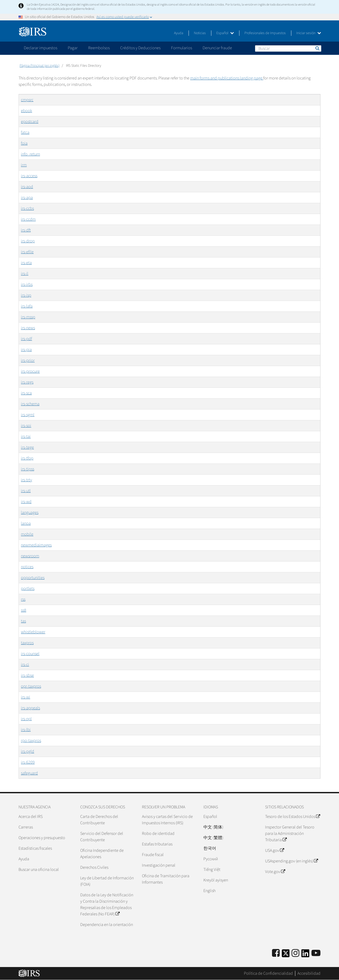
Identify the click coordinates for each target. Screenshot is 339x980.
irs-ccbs (27, 208)
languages (30, 513)
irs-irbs (27, 284)
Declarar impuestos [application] (41, 48)
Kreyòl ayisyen (216, 880)
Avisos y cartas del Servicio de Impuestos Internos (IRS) (167, 820)
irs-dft (26, 230)
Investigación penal (159, 865)
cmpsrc (27, 100)
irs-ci (25, 665)
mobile (27, 534)
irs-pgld (28, 751)
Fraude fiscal (153, 855)
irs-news (28, 328)
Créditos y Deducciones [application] (140, 48)
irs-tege (27, 447)
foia (24, 143)
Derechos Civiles (94, 867)
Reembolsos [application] (99, 48)
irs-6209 (28, 762)
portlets (28, 589)
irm (24, 165)
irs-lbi (26, 730)
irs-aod (27, 187)
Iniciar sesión (309, 33)
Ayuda (179, 33)
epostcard (30, 122)
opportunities (33, 578)
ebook (26, 111)
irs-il (25, 274)
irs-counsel (30, 654)
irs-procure (30, 371)
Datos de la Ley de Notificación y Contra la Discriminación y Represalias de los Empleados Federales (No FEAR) (107, 905)
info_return (30, 154)
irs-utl (26, 491)
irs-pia (26, 350)
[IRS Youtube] (316, 953)
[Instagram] (295, 953)
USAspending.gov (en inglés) (291, 861)
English (209, 891)
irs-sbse (27, 675)
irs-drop (28, 241)
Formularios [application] (182, 48)
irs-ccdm (28, 219)
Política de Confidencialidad (268, 973)
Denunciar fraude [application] (217, 48)
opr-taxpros (31, 686)
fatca (25, 132)
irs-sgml (28, 415)
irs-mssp (28, 317)
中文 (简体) (213, 827)
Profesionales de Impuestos (265, 33)
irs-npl (26, 719)
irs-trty (26, 480)
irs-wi (26, 697)
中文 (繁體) (213, 838)
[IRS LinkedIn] (305, 955)
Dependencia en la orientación (107, 925)
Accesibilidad (309, 973)
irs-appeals (30, 708)
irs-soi (26, 426)
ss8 (24, 610)
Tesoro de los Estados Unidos (293, 817)
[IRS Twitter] (286, 955)
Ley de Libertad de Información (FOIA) (107, 881)
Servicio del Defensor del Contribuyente (102, 837)
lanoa (26, 523)
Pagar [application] (73, 48)
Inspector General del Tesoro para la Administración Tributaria (290, 834)
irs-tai (26, 436)
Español (225, 33)
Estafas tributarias (157, 844)
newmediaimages (36, 545)
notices (27, 567)
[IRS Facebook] (276, 953)
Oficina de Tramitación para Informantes (166, 879)
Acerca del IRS (31, 817)
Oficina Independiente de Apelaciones (102, 854)
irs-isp (26, 295)
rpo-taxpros (31, 741)
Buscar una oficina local (39, 870)
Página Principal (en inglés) (40, 66)
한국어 (210, 848)
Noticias (200, 33)
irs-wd (26, 502)
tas (23, 621)
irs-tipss (28, 469)
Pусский (211, 859)
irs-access (29, 176)
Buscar (317, 48)
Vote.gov (275, 872)
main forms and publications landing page (227, 78)
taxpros (27, 643)
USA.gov (275, 850)
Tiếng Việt (212, 870)
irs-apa (27, 198)
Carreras (26, 827)
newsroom (30, 556)
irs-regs (27, 382)
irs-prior (28, 360)
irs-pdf (26, 339)
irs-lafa (27, 306)
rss (23, 599)
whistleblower (33, 632)
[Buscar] (288, 48)
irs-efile (27, 252)
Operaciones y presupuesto (42, 838)
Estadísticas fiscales (35, 848)
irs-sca (26, 393)
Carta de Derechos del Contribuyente (99, 820)
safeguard (29, 773)
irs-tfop (27, 458)
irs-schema (30, 404)
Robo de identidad (158, 834)
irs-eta (26, 263)
